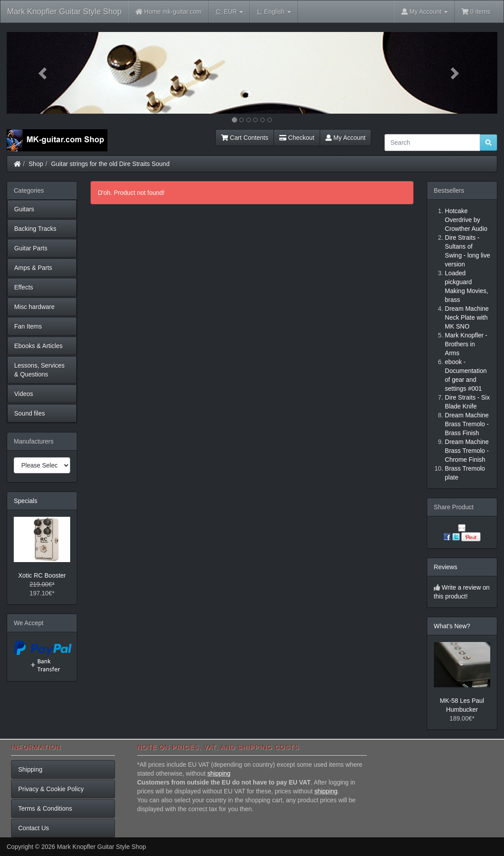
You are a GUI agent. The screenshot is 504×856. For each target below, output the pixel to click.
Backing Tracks (35, 229)
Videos (24, 394)
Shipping (30, 769)
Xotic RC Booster (42, 575)
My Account (345, 138)
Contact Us (34, 828)
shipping (219, 773)
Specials (26, 501)
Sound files (30, 413)
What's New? (452, 626)
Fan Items (28, 326)
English (274, 12)
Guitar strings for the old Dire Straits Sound (110, 164)
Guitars (24, 209)
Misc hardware (34, 307)
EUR (229, 12)
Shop (36, 164)
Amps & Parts (33, 268)
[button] (44, 73)
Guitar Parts (31, 248)
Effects (24, 287)
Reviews (446, 567)
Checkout (297, 138)
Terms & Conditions (45, 808)
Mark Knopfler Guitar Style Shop (64, 12)
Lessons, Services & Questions (40, 370)
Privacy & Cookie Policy (51, 789)
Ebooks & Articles (38, 346)
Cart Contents (245, 138)
